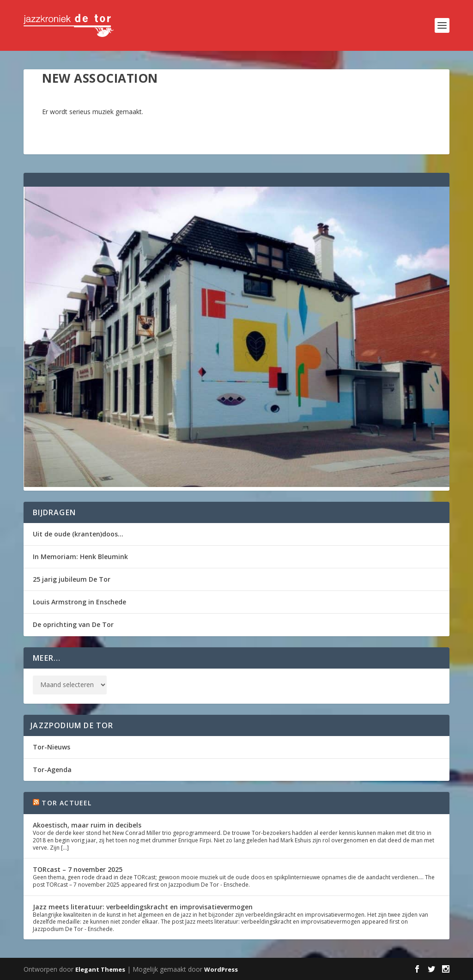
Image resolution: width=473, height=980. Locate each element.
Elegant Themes (100, 969)
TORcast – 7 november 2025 (78, 869)
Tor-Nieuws (52, 747)
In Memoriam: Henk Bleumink (80, 557)
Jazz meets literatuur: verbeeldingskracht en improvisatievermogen (143, 907)
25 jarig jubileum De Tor (72, 579)
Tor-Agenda (52, 770)
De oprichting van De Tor (73, 624)
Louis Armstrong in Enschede (79, 602)
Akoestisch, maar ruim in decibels (87, 825)
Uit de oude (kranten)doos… (78, 534)
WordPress (221, 969)
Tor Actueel (67, 803)
